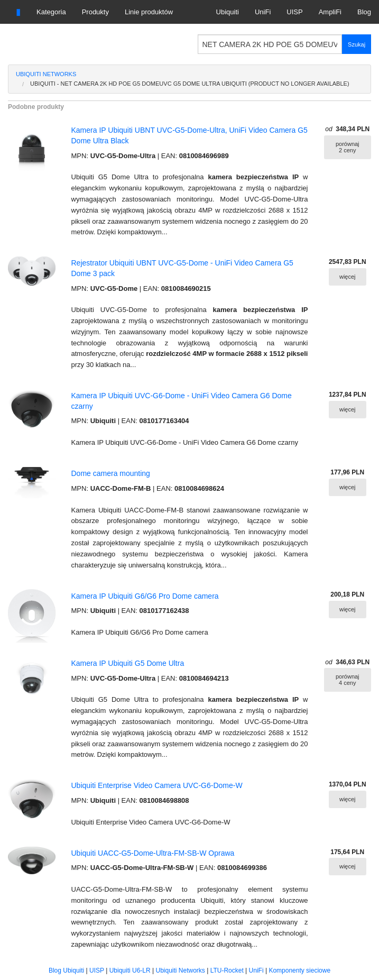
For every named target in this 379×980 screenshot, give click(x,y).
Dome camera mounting (111, 473)
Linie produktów (149, 12)
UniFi (263, 12)
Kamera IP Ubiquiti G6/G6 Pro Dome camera (145, 596)
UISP (294, 12)
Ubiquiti (228, 12)
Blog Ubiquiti (66, 970)
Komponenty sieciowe (299, 970)
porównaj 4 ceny (348, 680)
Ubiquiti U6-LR (130, 970)
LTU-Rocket (227, 970)
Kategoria (51, 12)
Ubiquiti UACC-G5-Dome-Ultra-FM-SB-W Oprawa (153, 853)
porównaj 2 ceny (348, 147)
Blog (364, 12)
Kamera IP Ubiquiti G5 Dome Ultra (128, 663)
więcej (348, 277)
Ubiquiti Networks (46, 74)
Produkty (95, 12)
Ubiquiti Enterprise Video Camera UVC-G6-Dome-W (157, 785)
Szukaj (357, 44)
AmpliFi (330, 12)
